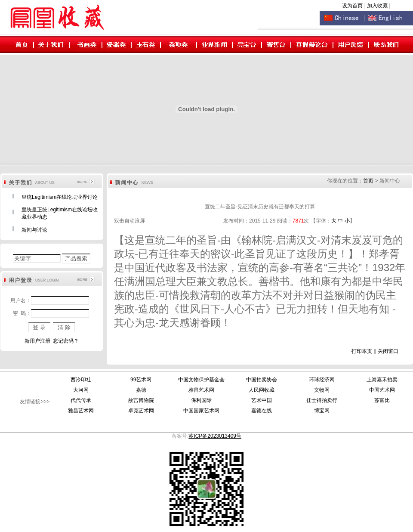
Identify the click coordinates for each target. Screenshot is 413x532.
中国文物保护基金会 (201, 380)
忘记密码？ (66, 341)
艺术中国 (262, 400)
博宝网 (322, 411)
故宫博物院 (141, 400)
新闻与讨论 (34, 230)
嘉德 (141, 390)
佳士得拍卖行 (322, 400)
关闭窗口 (388, 351)
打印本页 (362, 351)
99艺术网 (141, 380)
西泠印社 (81, 380)
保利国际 (201, 400)
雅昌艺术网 (201, 390)
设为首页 (352, 6)
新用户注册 (37, 341)
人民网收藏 (262, 390)
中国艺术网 (382, 390)
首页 (368, 181)
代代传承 (81, 400)
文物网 (322, 390)
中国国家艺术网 (201, 411)
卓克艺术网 (141, 411)
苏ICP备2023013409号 (215, 436)
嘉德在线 (262, 411)
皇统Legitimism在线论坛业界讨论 (60, 197)
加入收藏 (378, 6)
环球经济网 (322, 380)
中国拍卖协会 (262, 380)
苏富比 (382, 400)
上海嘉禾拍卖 (382, 380)
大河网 (81, 390)
